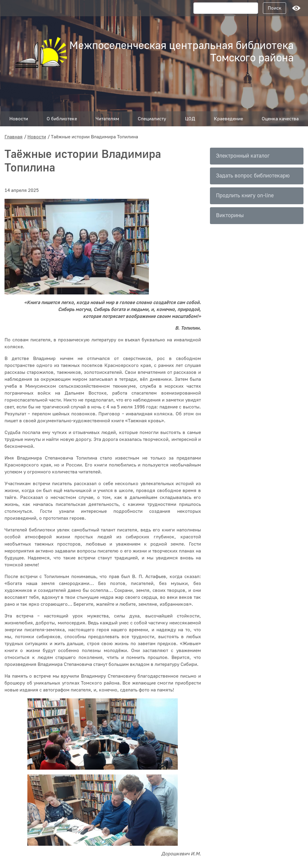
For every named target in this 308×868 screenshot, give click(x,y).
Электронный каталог (243, 156)
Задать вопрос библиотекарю (253, 176)
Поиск (275, 8)
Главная (14, 137)
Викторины (230, 215)
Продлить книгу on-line (245, 196)
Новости (37, 137)
